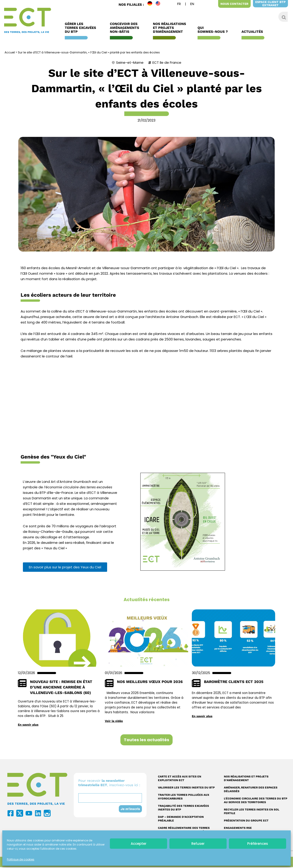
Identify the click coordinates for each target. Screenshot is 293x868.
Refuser (198, 844)
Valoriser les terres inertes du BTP (186, 788)
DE (152, 4)
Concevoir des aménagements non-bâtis (126, 28)
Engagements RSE (238, 829)
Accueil (10, 52)
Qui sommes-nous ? (214, 30)
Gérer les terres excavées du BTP (82, 28)
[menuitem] (179, 4)
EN (160, 4)
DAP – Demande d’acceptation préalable (181, 820)
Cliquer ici (147, 406)
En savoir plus (28, 725)
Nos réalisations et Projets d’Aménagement (170, 28)
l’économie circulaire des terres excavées (79, 487)
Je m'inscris (130, 810)
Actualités (253, 32)
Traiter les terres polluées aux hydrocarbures (184, 798)
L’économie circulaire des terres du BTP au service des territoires (256, 801)
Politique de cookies (21, 859)
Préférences (258, 844)
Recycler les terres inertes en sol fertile (252, 812)
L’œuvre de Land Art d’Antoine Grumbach (58, 482)
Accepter (139, 844)
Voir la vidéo (114, 722)
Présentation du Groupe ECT (246, 821)
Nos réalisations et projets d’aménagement (246, 779)
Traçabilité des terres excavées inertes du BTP (183, 809)
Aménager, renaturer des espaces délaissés (251, 790)
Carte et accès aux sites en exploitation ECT (180, 779)
